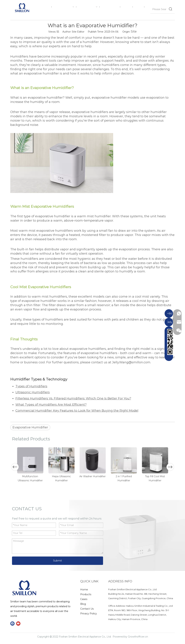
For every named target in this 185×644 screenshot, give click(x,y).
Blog (83, 604)
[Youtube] (18, 624)
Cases (84, 599)
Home (84, 590)
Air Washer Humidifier (92, 476)
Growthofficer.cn (138, 637)
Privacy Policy (89, 614)
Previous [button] (15, 467)
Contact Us (87, 609)
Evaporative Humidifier (30, 427)
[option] (30, 465)
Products (86, 594)
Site (134, 32)
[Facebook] (12, 624)
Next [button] (170, 467)
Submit (58, 561)
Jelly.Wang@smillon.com (131, 362)
